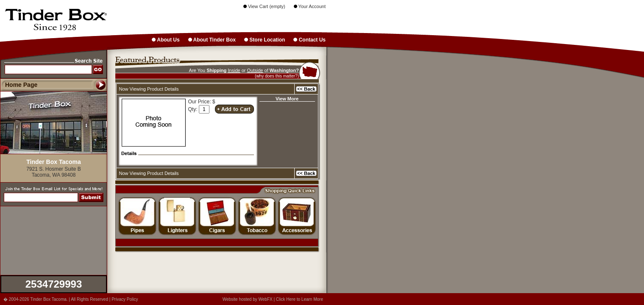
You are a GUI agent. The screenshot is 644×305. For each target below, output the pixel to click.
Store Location (265, 40)
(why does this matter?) (277, 76)
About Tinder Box (212, 40)
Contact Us (309, 40)
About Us (166, 40)
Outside (255, 70)
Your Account (310, 6)
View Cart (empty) (264, 6)
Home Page (21, 85)
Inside (234, 70)
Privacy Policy (125, 299)
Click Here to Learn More (300, 299)
